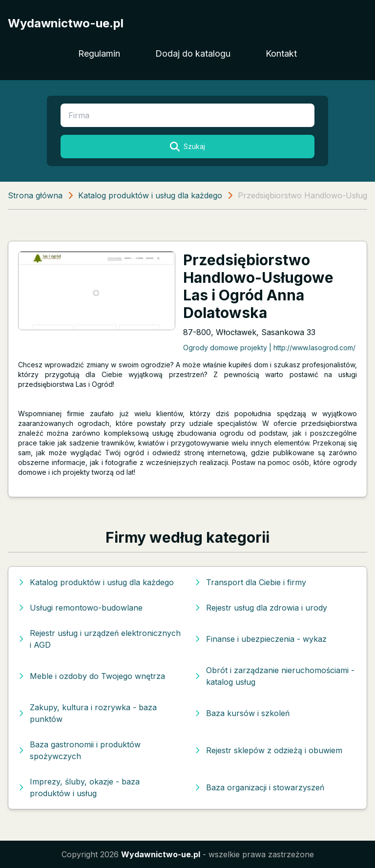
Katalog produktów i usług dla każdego (150, 195)
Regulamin (99, 53)
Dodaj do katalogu (193, 53)
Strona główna (35, 195)
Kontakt (281, 53)
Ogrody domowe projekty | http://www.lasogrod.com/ (269, 348)
